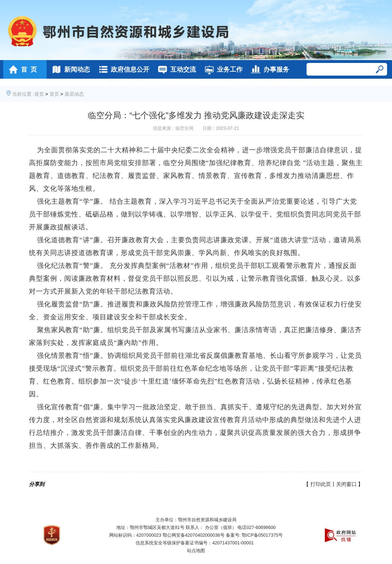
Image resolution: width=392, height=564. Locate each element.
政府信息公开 (122, 69)
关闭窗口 (346, 484)
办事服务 (268, 69)
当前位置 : (23, 94)
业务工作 (222, 69)
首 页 (21, 69)
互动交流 (175, 69)
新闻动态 (69, 69)
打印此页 (321, 484)
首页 (39, 94)
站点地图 (196, 551)
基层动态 (74, 94)
